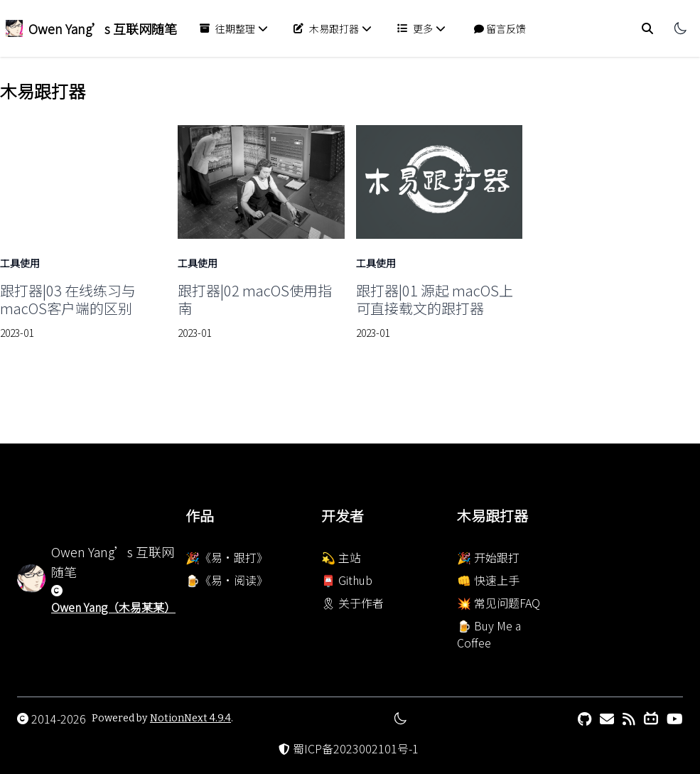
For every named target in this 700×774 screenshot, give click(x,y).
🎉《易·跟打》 (227, 557)
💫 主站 (341, 557)
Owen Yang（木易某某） (113, 607)
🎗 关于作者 (352, 603)
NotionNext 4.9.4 (190, 718)
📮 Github (347, 580)
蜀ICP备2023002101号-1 (356, 748)
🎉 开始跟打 (488, 557)
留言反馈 (500, 28)
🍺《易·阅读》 (227, 580)
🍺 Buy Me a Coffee (489, 634)
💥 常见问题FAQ (499, 603)
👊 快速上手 (488, 580)
